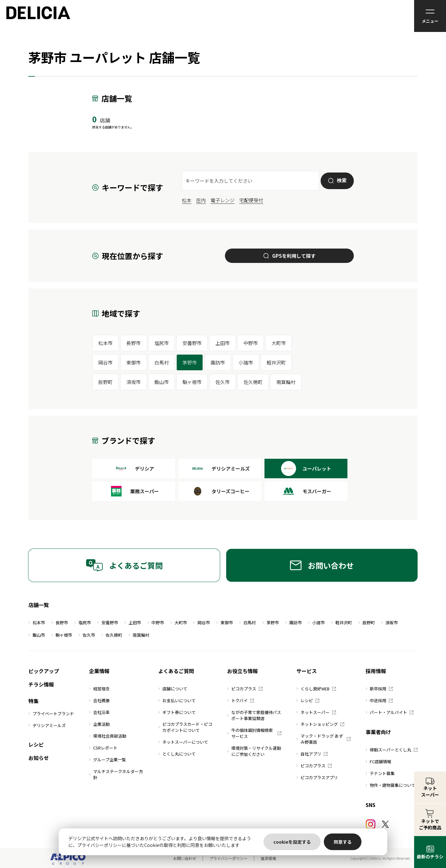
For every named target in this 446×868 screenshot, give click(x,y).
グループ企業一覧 (108, 760)
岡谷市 (105, 362)
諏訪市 (218, 362)
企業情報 (99, 671)
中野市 (251, 343)
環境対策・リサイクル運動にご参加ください (254, 751)
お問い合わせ (322, 565)
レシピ (36, 744)
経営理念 (99, 689)
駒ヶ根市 (192, 382)
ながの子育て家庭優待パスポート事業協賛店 (254, 715)
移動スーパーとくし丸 (392, 750)
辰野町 (105, 382)
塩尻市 (162, 343)
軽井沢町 (276, 362)
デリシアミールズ (47, 725)
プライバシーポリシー (228, 858)
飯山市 (162, 382)
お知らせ (39, 758)
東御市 (134, 362)
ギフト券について (177, 712)
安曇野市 (192, 343)
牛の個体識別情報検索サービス (254, 733)
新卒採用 (379, 689)
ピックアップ (44, 671)
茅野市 (190, 362)
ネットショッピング (320, 724)
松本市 (105, 343)
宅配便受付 (251, 200)
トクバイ (241, 700)
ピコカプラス (245, 689)
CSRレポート (103, 748)
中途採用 (379, 700)
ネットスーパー (316, 712)
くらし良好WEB (316, 689)
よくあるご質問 (124, 565)
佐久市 (223, 382)
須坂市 (134, 382)
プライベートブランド (51, 714)
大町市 (279, 343)
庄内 (201, 200)
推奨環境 (268, 858)
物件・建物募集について (390, 785)
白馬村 (162, 362)
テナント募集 (380, 773)
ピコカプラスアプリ (317, 777)
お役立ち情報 (242, 671)
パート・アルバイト (390, 712)
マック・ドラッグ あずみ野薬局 (323, 739)
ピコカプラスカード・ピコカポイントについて (185, 727)
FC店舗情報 (378, 761)
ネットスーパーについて (183, 742)
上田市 (223, 343)
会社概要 (99, 700)
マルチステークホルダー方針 (116, 774)
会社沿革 (99, 712)
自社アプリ (312, 754)
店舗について (173, 689)
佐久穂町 (253, 382)
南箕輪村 (286, 382)
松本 (187, 200)
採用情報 (376, 671)
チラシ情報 (41, 684)
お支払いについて (177, 700)
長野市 (134, 343)
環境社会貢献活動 (108, 736)
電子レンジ (223, 200)
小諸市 (246, 362)
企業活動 (99, 724)
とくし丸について (177, 754)
